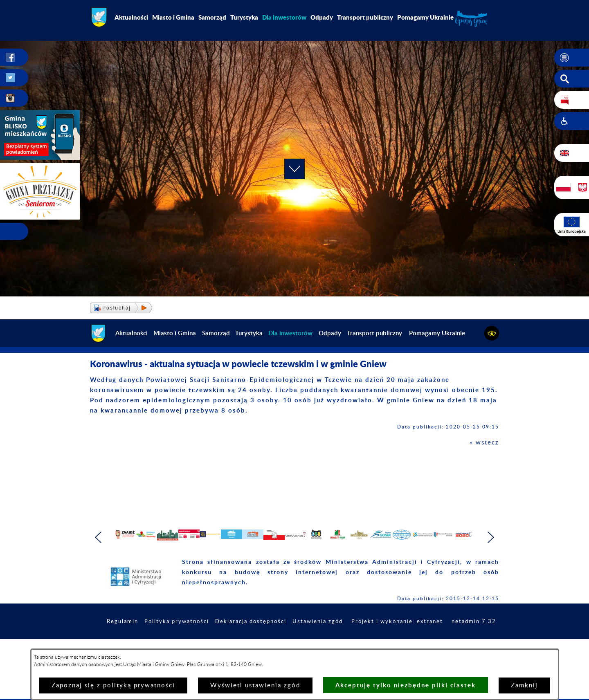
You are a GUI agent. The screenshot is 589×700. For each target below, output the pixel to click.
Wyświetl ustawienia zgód (255, 685)
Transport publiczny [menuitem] (365, 17)
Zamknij (524, 685)
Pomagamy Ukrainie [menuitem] (425, 17)
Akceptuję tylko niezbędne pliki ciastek (406, 685)
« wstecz (484, 443)
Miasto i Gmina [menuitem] (173, 17)
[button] (572, 58)
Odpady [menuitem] (322, 17)
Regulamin (158, 647)
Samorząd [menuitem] (212, 17)
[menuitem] (284, 17)
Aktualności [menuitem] (131, 17)
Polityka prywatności (215, 647)
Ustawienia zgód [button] (364, 647)
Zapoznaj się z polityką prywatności (113, 685)
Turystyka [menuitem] (244, 17)
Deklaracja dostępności (293, 647)
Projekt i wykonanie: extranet (448, 647)
